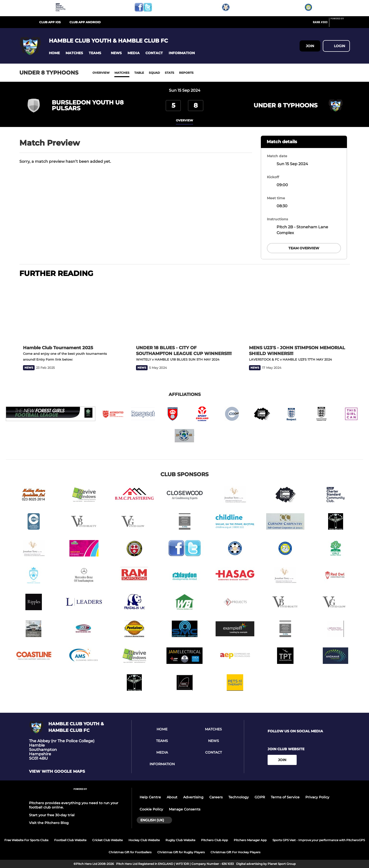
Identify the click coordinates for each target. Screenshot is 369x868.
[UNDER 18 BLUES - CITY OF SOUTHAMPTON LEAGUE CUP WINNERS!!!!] (184, 312)
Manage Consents (185, 809)
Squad (154, 73)
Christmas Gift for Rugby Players (181, 852)
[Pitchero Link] (340, 24)
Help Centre (150, 797)
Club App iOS (50, 22)
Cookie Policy (151, 809)
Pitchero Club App (215, 840)
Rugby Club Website (180, 840)
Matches (122, 73)
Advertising (193, 797)
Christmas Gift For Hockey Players (235, 852)
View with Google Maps (57, 772)
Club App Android (85, 22)
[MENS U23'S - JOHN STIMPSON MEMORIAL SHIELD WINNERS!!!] (297, 312)
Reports (186, 73)
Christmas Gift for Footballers (130, 852)
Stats (169, 73)
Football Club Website (70, 840)
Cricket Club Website (107, 840)
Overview (101, 73)
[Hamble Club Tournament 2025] (72, 312)
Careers (216, 797)
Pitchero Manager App (250, 840)
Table (139, 73)
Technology (239, 797)
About (172, 797)
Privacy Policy (317, 797)
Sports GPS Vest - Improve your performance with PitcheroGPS (319, 840)
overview (184, 120)
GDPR (260, 797)
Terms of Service (285, 797)
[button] (54, 53)
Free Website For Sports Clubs (26, 840)
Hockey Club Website (144, 840)
